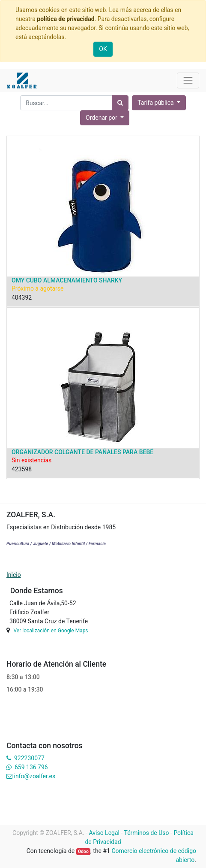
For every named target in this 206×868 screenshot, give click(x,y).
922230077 (29, 758)
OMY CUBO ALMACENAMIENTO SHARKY (67, 280)
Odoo (83, 851)
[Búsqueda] (120, 103)
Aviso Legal (104, 833)
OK (103, 49)
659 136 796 (31, 767)
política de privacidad (66, 19)
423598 (22, 469)
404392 (22, 297)
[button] (105, 118)
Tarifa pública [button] (156, 103)
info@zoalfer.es (34, 776)
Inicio (14, 575)
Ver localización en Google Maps (51, 631)
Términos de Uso (147, 833)
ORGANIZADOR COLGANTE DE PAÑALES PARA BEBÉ (82, 452)
